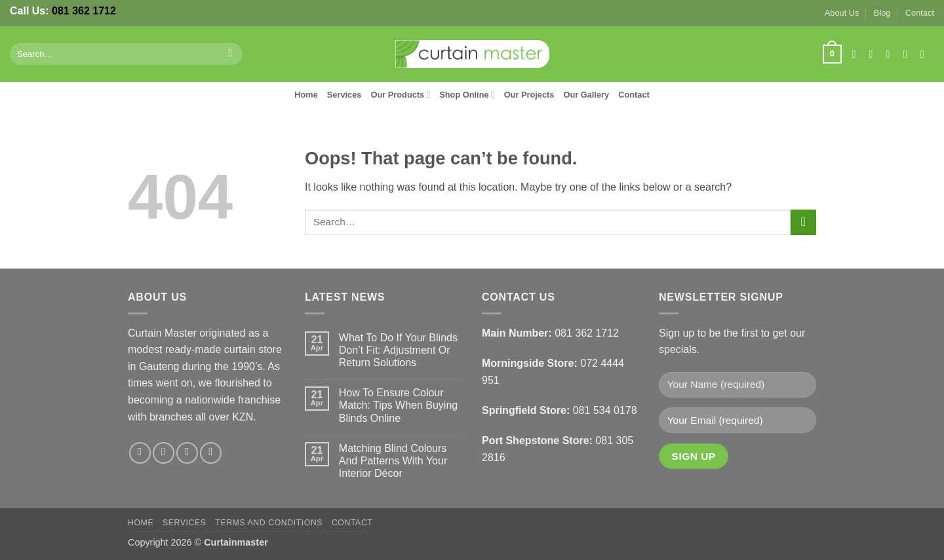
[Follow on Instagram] (875, 54)
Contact (920, 13)
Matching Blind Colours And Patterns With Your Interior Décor (393, 461)
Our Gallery (586, 95)
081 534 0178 (605, 410)
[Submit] (230, 54)
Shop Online (467, 95)
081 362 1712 (84, 11)
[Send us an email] (909, 54)
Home (306, 95)
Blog (882, 13)
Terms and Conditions (269, 523)
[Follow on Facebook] (857, 54)
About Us (842, 13)
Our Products (400, 95)
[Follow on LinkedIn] (926, 54)
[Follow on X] (892, 54)
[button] (832, 54)
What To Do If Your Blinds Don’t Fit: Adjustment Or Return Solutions (398, 350)
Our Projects (529, 95)
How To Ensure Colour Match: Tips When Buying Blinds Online (398, 405)
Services (344, 95)
